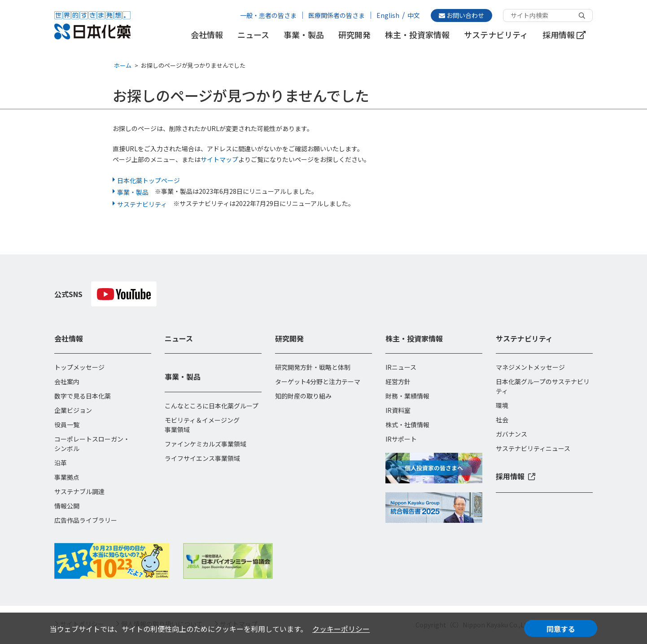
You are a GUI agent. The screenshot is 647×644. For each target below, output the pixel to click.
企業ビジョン (73, 410)
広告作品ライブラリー (86, 520)
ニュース (253, 35)
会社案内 (67, 381)
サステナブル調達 (79, 491)
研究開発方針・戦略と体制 (313, 367)
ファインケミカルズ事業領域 (205, 444)
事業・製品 (304, 35)
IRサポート (401, 439)
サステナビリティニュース (533, 448)
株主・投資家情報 (417, 35)
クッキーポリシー (341, 629)
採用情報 (564, 35)
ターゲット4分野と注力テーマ (318, 381)
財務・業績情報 (407, 396)
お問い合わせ (461, 15)
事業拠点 (67, 477)
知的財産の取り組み (303, 396)
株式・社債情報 (407, 425)
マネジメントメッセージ (530, 367)
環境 (502, 405)
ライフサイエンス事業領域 (202, 458)
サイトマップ (219, 159)
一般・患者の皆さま (268, 15)
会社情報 (207, 35)
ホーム (123, 65)
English (388, 15)
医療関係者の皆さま (337, 15)
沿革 (61, 463)
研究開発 (354, 35)
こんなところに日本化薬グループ (212, 406)
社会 (502, 420)
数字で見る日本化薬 (83, 396)
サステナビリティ (496, 35)
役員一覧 (67, 425)
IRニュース (401, 367)
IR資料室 (398, 410)
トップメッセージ (79, 367)
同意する (561, 629)
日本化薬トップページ (149, 180)
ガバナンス (511, 434)
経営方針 (398, 381)
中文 (414, 15)
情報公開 (67, 506)
